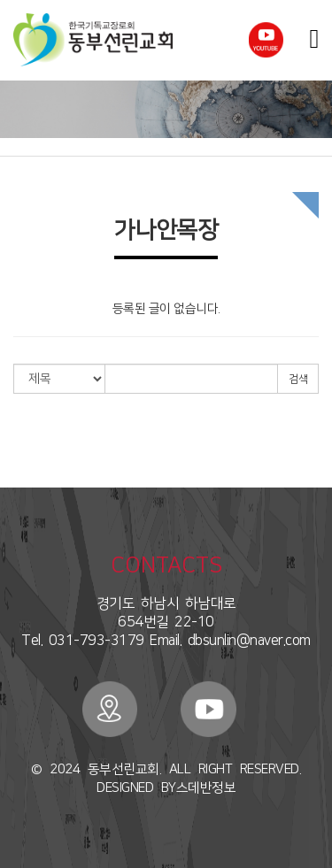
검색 (298, 379)
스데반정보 (206, 788)
